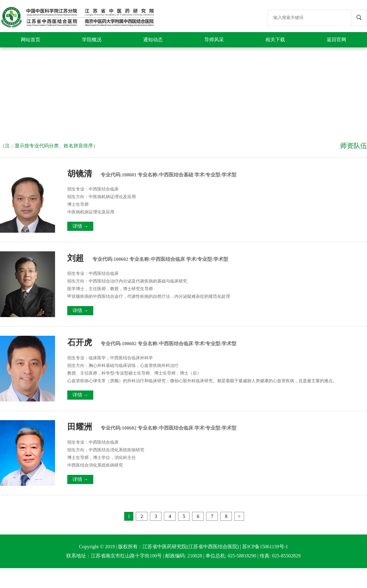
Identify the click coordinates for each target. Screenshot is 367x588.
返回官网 (336, 40)
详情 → (80, 226)
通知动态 (153, 40)
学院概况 (92, 40)
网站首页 (31, 40)
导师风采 (214, 40)
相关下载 (275, 40)
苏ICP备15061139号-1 (265, 547)
